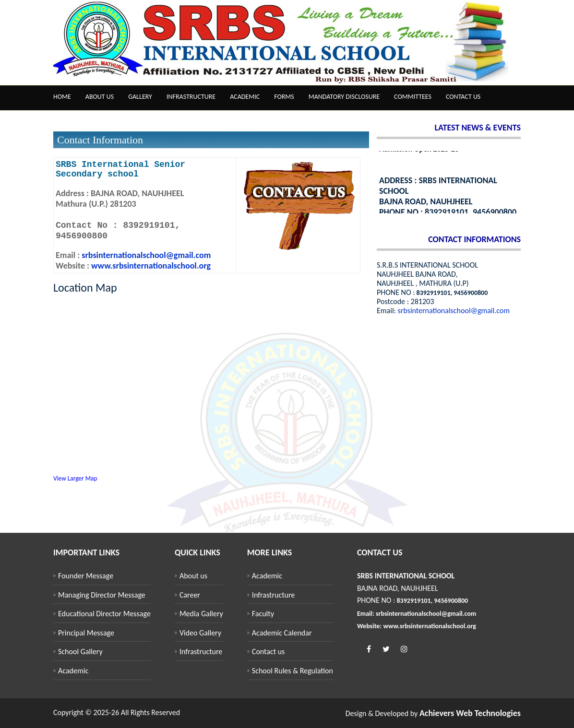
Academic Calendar (282, 633)
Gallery (140, 97)
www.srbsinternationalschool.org (151, 266)
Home (62, 97)
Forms (284, 97)
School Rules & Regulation (293, 671)
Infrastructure (191, 97)
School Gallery (80, 652)
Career (190, 595)
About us (100, 97)
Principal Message (86, 633)
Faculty (263, 614)
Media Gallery (201, 614)
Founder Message (86, 576)
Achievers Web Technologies (470, 713)
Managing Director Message (102, 595)
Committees (413, 97)
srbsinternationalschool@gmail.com (145, 255)
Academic (245, 97)
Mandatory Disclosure (344, 97)
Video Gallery (200, 633)
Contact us (463, 97)
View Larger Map (75, 478)
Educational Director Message (104, 614)
